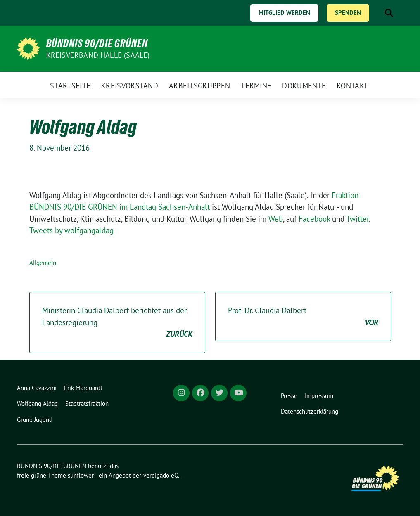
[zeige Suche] (389, 13)
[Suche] (377, 13)
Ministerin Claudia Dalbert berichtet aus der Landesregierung (117, 323)
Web (276, 219)
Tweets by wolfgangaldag (71, 230)
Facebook (315, 219)
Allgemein (43, 263)
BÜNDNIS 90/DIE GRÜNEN (97, 43)
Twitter (357, 219)
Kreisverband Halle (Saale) (98, 55)
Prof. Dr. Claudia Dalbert (303, 317)
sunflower (81, 475)
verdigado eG (161, 475)
